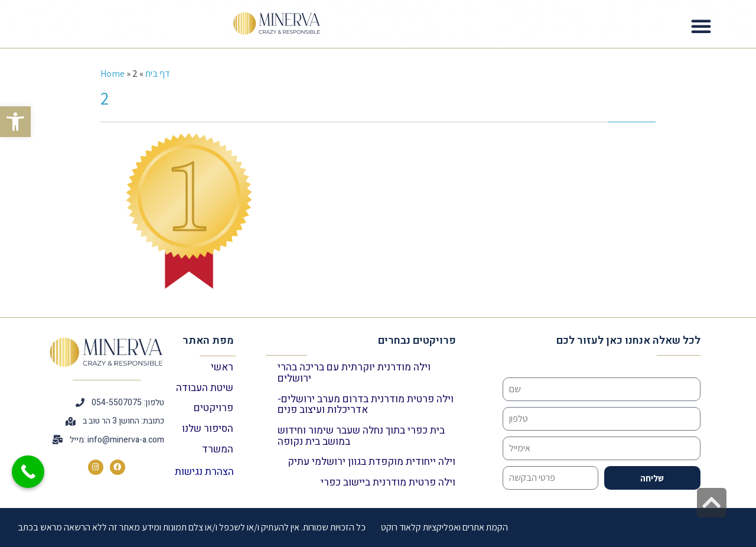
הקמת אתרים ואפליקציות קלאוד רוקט (444, 527)
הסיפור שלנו (208, 429)
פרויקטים (214, 408)
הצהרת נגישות (204, 472)
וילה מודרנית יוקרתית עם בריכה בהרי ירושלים (354, 373)
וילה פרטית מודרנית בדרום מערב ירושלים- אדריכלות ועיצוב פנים (366, 405)
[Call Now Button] (28, 472)
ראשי (222, 367)
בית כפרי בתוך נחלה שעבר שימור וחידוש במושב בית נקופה (361, 436)
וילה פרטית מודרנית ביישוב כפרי (388, 482)
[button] (15, 122)
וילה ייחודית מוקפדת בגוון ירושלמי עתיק (372, 462)
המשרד (218, 449)
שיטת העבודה (205, 388)
